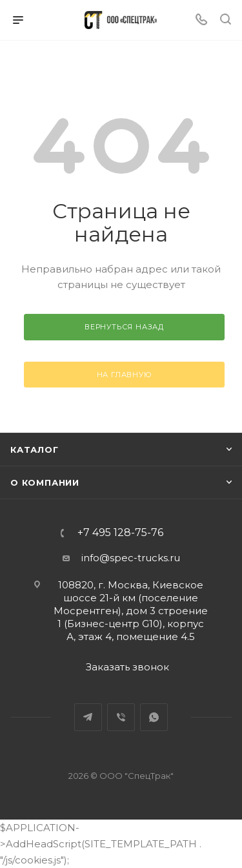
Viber (121, 717)
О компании (45, 482)
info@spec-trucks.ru (131, 558)
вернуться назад (124, 327)
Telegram (88, 717)
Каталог (35, 449)
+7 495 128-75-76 (120, 533)
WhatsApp (154, 717)
